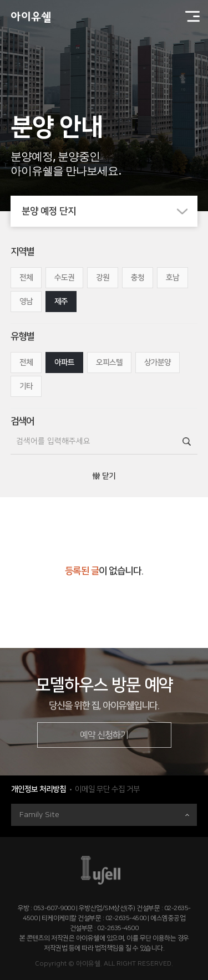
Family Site (104, 815)
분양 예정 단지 (110, 211)
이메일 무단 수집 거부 (107, 789)
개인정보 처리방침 (39, 789)
